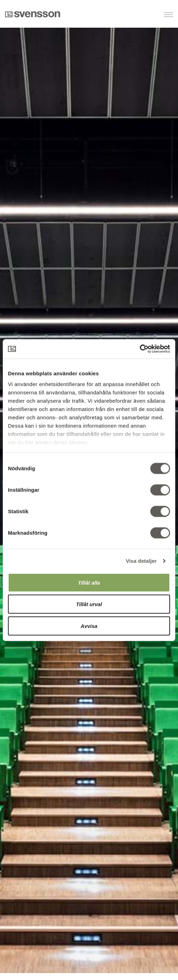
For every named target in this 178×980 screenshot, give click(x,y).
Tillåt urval (89, 604)
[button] (137, 15)
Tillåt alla (89, 582)
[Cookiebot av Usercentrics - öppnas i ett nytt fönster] (140, 349)
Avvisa (89, 626)
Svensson (33, 14)
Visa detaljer (141, 561)
